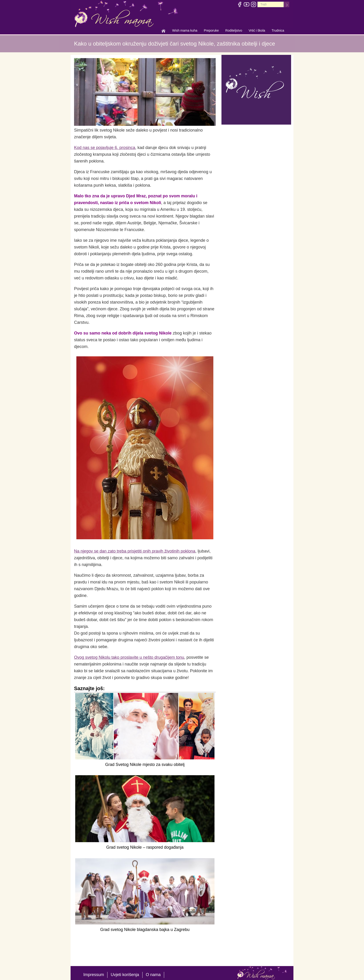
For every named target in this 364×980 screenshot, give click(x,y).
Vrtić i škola (257, 31)
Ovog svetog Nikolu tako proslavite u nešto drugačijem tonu (129, 657)
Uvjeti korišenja (125, 975)
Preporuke (211, 31)
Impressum (94, 975)
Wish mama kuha (185, 31)
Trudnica (278, 30)
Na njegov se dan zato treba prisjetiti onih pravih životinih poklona (135, 551)
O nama (153, 975)
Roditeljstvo (234, 31)
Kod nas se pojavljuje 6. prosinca (105, 148)
